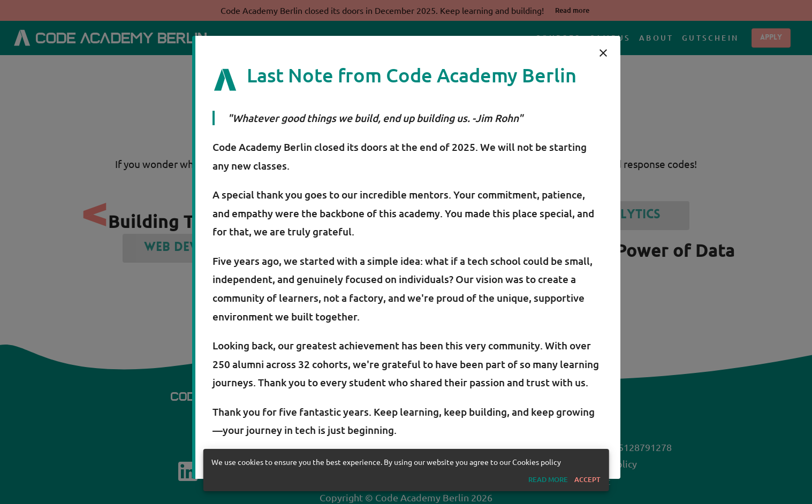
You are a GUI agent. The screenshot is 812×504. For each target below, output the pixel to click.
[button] (548, 480)
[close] (603, 53)
